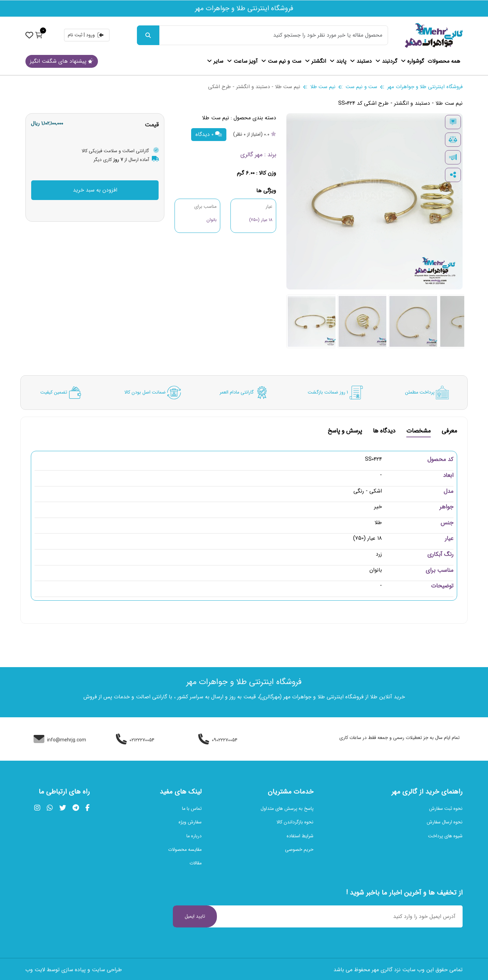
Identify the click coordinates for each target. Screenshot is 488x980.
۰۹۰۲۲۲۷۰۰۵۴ (218, 740)
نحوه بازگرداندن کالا (295, 822)
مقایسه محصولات (185, 849)
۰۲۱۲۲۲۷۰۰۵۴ (135, 740)
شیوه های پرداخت (445, 836)
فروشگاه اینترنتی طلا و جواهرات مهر (425, 87)
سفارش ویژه (190, 822)
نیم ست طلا (323, 87)
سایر (215, 61)
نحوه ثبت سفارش (446, 808)
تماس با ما (192, 808)
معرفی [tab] (449, 432)
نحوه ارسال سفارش (445, 822)
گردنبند (386, 61)
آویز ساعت (242, 61)
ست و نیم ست (281, 61)
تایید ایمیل (195, 916)
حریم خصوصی (299, 849)
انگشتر (316, 61)
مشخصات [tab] (419, 432)
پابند (338, 61)
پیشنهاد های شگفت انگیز (62, 61)
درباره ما (194, 836)
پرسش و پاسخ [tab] (345, 432)
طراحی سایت (107, 970)
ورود (95, 35)
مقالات (196, 863)
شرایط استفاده (300, 836)
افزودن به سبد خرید (95, 190)
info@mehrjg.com (60, 740)
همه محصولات (444, 61)
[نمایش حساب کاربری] (29, 35)
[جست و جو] (148, 35)
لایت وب (35, 970)
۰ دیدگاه (209, 134)
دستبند (361, 61)
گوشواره (412, 61)
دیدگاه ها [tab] (384, 432)
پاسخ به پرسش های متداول (287, 808)
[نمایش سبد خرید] (39, 35)
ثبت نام (75, 35)
